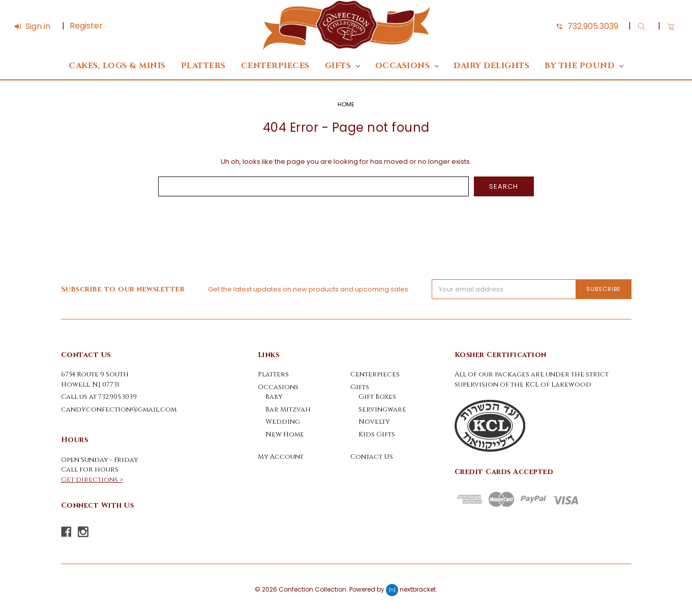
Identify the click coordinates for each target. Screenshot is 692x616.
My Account (281, 457)
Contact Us (372, 457)
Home (346, 104)
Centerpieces (275, 66)
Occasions (407, 66)
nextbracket (418, 589)
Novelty (374, 422)
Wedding (283, 422)
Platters (203, 66)
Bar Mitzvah (288, 409)
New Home (285, 434)
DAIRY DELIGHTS (491, 66)
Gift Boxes (377, 397)
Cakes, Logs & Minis (117, 66)
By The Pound (584, 66)
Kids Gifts (377, 434)
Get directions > (92, 480)
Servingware (382, 409)
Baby (274, 397)
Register (86, 26)
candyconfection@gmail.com (119, 409)
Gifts (342, 66)
